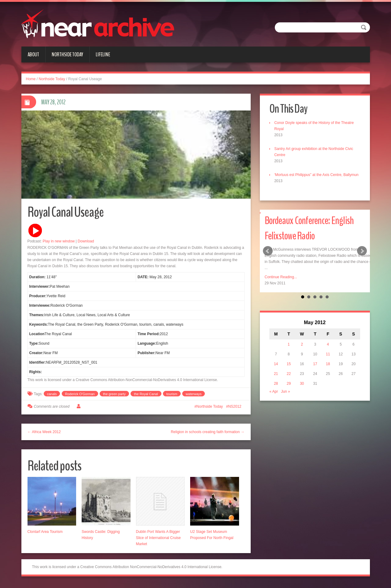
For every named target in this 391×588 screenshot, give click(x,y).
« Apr (275, 399)
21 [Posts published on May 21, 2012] (277, 381)
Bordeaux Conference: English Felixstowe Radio (314, 235)
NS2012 (235, 409)
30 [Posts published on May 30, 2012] (302, 391)
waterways (194, 396)
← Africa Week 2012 (44, 434)
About (33, 54)
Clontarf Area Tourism (45, 534)
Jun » (287, 399)
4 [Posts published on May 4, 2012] (328, 351)
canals (52, 396)
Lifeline (103, 54)
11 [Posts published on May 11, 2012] (328, 361)
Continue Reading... (281, 284)
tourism (172, 396)
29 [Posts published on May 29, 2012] (289, 391)
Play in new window (59, 243)
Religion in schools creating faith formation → (208, 434)
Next (362, 258)
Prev (268, 258)
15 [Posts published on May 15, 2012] (289, 371)
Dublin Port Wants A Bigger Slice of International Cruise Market (159, 540)
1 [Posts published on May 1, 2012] (289, 351)
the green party (114, 396)
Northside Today (67, 54)
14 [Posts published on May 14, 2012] (277, 371)
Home (31, 79)
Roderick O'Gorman (80, 396)
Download (86, 243)
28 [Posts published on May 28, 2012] (277, 391)
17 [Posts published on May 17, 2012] (315, 371)
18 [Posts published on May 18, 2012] (328, 371)
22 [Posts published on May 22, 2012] (289, 381)
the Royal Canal (146, 396)
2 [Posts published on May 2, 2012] (302, 351)
